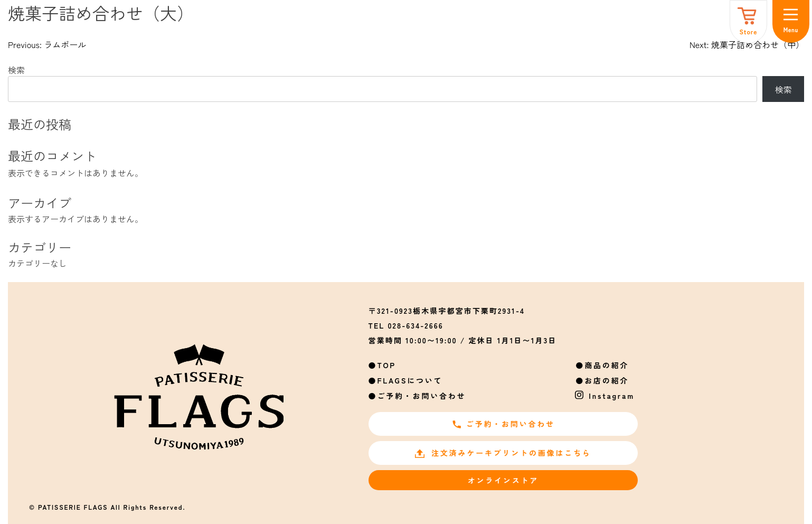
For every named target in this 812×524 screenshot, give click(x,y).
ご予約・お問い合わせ (421, 396)
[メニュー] (791, 21)
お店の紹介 (607, 380)
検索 (16, 70)
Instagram (612, 396)
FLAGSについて (410, 380)
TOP (386, 365)
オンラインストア (503, 480)
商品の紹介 (607, 365)
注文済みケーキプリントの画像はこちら (503, 453)
